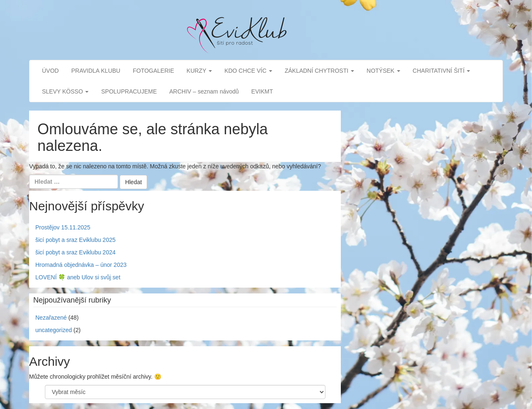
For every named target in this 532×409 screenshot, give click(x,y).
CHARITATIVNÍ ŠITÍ (442, 71)
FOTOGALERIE (153, 71)
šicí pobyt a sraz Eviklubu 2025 (75, 240)
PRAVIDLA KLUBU (96, 71)
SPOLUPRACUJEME (129, 91)
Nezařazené (51, 318)
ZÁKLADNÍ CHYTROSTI (319, 71)
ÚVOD (50, 71)
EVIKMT (262, 91)
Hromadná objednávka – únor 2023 (81, 265)
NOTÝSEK (383, 71)
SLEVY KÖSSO (65, 91)
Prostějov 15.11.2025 (63, 227)
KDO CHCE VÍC (248, 71)
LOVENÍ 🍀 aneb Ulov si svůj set (78, 277)
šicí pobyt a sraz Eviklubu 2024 (75, 252)
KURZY (199, 71)
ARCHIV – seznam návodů (204, 91)
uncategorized (54, 330)
